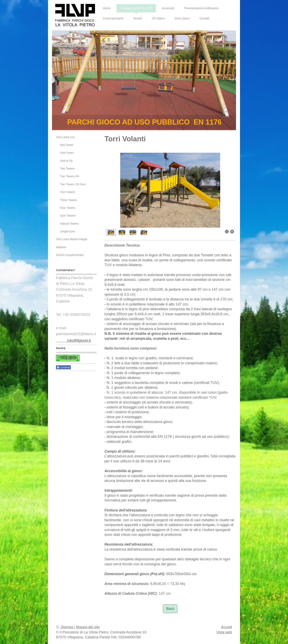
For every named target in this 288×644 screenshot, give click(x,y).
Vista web (224, 632)
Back (170, 609)
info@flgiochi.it (73, 341)
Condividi (63, 368)
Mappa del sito (88, 627)
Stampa (65, 627)
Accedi (226, 627)
